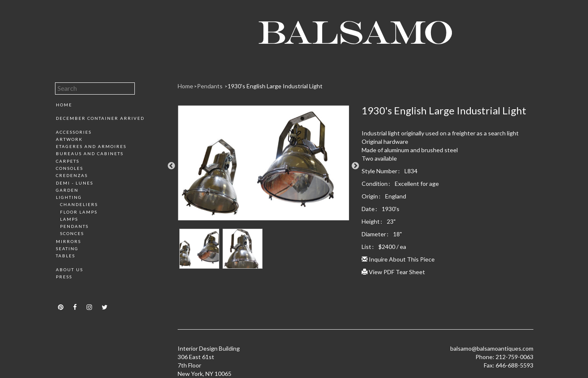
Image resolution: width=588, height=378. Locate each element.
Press (64, 277)
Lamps (69, 219)
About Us (70, 270)
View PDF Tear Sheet (393, 272)
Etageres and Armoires (91, 146)
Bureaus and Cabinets (90, 153)
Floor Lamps (79, 212)
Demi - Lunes (75, 183)
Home (64, 105)
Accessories (74, 132)
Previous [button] (171, 166)
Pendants (74, 226)
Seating (67, 248)
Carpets (68, 161)
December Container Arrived (100, 118)
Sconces (72, 233)
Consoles (70, 168)
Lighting (69, 197)
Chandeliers (79, 204)
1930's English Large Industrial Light (275, 86)
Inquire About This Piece (398, 259)
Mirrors (68, 241)
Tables (66, 256)
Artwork (69, 139)
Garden (67, 190)
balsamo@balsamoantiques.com (492, 348)
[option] (264, 166)
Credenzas (72, 175)
